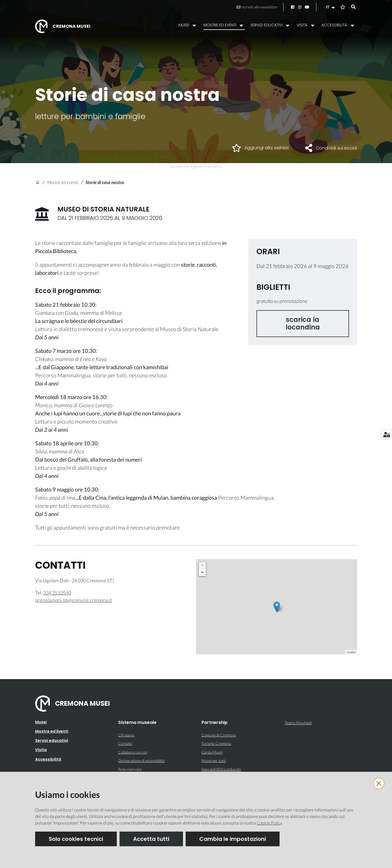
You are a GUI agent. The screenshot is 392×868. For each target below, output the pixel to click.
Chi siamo (126, 735)
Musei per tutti (214, 760)
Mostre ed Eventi (52, 731)
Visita (41, 750)
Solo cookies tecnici (76, 839)
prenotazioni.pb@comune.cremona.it (73, 600)
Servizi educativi (52, 741)
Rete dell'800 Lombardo (221, 769)
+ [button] (202, 565)
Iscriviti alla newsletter (257, 7)
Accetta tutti (151, 839)
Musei (41, 722)
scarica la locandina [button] (303, 323)
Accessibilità (48, 759)
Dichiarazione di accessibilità (141, 760)
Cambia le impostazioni (233, 839)
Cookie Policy (269, 823)
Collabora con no (132, 752)
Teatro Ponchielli (298, 723)
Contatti (125, 743)
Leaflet (351, 652)
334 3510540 (57, 593)
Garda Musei (212, 752)
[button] (331, 7)
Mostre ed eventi (63, 182)
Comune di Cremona (219, 735)
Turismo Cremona (216, 743)
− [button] (202, 573)
